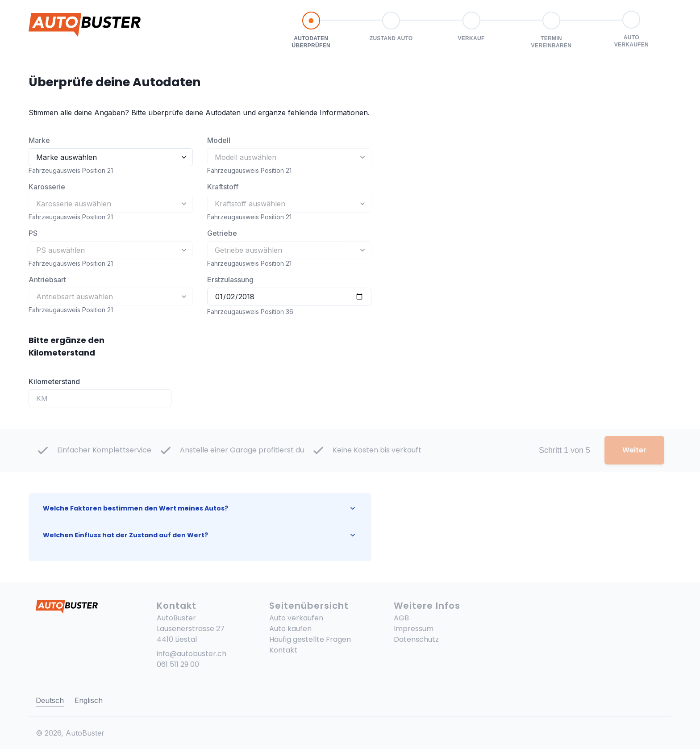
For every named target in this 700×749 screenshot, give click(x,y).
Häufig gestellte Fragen (310, 639)
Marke (39, 140)
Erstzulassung (230, 280)
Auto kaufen (290, 629)
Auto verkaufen (296, 618)
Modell (219, 140)
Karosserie (47, 187)
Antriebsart (47, 280)
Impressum (414, 629)
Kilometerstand (54, 381)
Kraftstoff (223, 187)
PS (33, 233)
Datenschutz (416, 639)
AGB (401, 618)
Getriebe (222, 233)
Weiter (634, 450)
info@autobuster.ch (192, 654)
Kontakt (283, 650)
